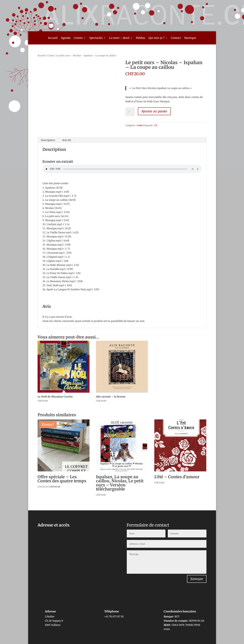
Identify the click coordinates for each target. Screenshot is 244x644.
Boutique (190, 38)
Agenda (66, 38)
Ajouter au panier (154, 111)
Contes (78, 38)
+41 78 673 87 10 (114, 616)
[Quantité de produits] (130, 112)
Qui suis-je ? (156, 38)
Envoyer (197, 579)
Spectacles (96, 38)
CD (156, 125)
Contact (176, 38)
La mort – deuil (119, 38)
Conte (51, 56)
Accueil (53, 38)
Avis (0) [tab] (67, 140)
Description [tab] (48, 140)
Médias (140, 38)
